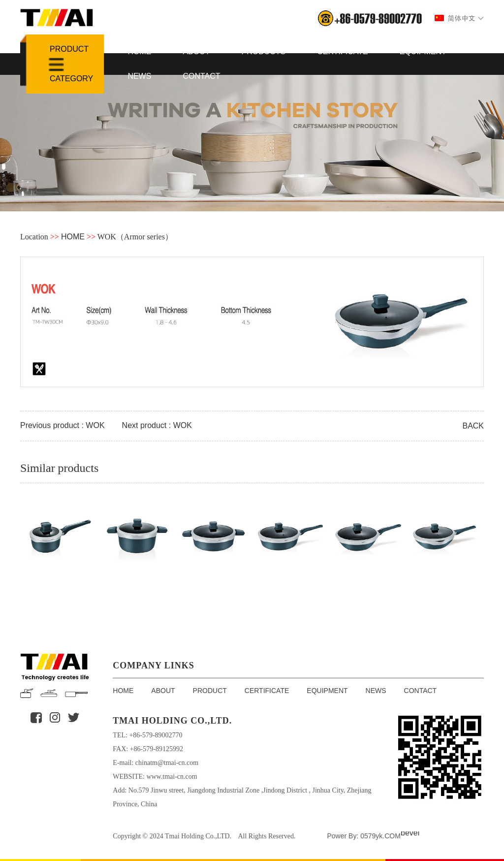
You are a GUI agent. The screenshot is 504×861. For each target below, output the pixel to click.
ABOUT (196, 51)
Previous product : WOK (63, 425)
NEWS (139, 76)
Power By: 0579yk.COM (363, 836)
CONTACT (201, 76)
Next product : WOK (157, 425)
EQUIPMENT (423, 51)
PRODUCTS (264, 51)
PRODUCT (210, 691)
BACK (473, 426)
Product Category (71, 64)
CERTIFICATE (342, 51)
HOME (139, 51)
